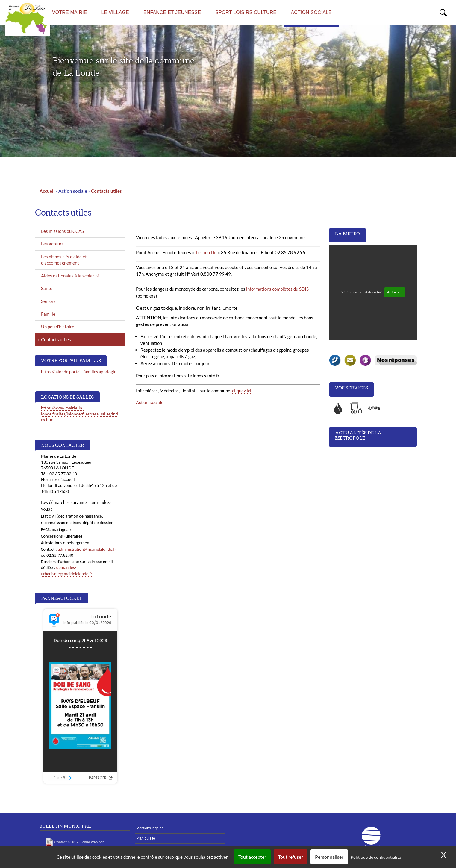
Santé (47, 288)
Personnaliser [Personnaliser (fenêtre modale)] (329, 857)
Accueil (47, 191)
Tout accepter (252, 857)
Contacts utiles (106, 191)
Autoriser (395, 292)
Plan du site (146, 838)
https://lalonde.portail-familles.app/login (79, 372)
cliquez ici (242, 391)
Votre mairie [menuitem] (70, 12)
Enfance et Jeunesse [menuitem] (172, 12)
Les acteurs (52, 244)
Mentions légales (150, 828)
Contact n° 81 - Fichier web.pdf (79, 842)
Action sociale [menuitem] (311, 12)
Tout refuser (291, 857)
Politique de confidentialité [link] (376, 857)
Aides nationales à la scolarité (70, 276)
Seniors (48, 301)
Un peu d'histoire (58, 327)
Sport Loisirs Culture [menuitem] (246, 12)
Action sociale (150, 402)
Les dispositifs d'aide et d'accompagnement (64, 260)
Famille (48, 314)
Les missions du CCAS (62, 231)
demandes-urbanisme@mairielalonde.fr (67, 571)
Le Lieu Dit (206, 252)
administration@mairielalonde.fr (87, 549)
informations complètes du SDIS (277, 289)
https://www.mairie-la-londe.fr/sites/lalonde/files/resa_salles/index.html (79, 414)
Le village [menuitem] (115, 12)
